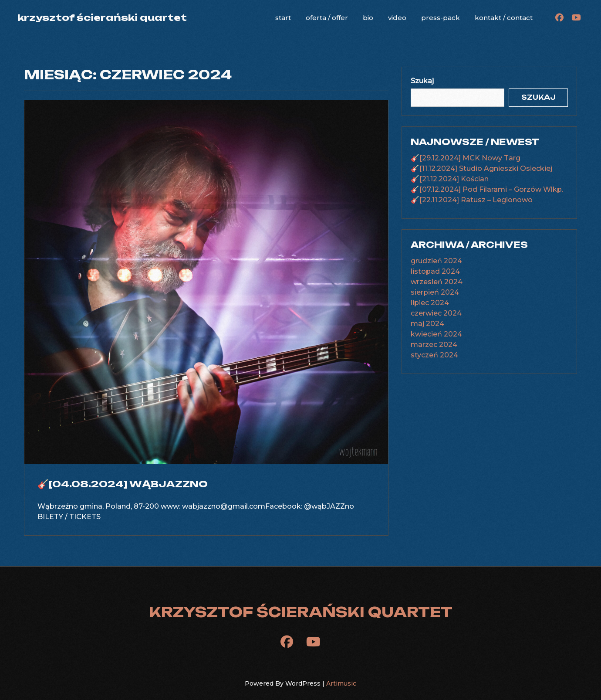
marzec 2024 (434, 345)
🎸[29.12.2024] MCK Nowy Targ (466, 158)
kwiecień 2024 (436, 334)
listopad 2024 (435, 271)
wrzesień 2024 (437, 282)
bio (368, 18)
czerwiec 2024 (436, 313)
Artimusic (341, 683)
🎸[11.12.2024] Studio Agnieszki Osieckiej (481, 168)
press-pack (441, 18)
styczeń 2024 (434, 355)
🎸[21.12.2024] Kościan (450, 179)
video (397, 18)
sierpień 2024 (435, 292)
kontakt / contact (504, 18)
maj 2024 (427, 324)
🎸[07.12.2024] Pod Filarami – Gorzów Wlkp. (487, 189)
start (283, 18)
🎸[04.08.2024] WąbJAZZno (123, 484)
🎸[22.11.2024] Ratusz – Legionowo (472, 200)
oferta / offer (327, 18)
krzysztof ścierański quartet (102, 17)
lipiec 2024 (430, 303)
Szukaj (422, 81)
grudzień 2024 (436, 261)
